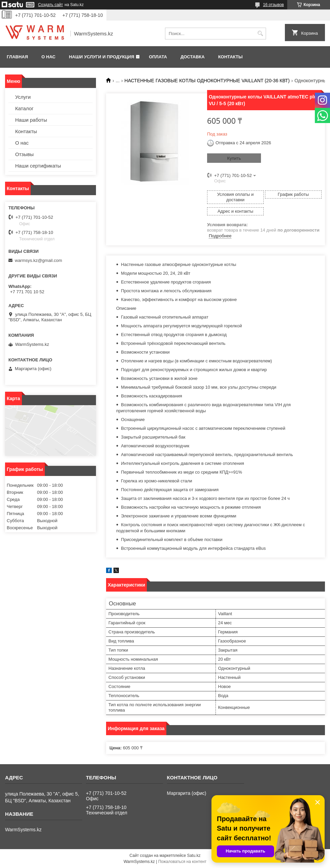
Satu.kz (194, 856)
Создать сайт (51, 5)
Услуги (23, 97)
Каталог (24, 108)
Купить (234, 158)
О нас (48, 57)
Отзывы (24, 154)
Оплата (158, 57)
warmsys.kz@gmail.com (38, 260)
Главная (17, 57)
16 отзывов (273, 5)
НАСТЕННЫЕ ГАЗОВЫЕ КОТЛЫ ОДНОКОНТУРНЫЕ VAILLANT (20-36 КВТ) (207, 81)
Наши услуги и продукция (102, 57)
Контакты (230, 57)
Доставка (193, 57)
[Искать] (260, 34)
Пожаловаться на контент (182, 862)
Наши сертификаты (38, 166)
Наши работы (31, 120)
